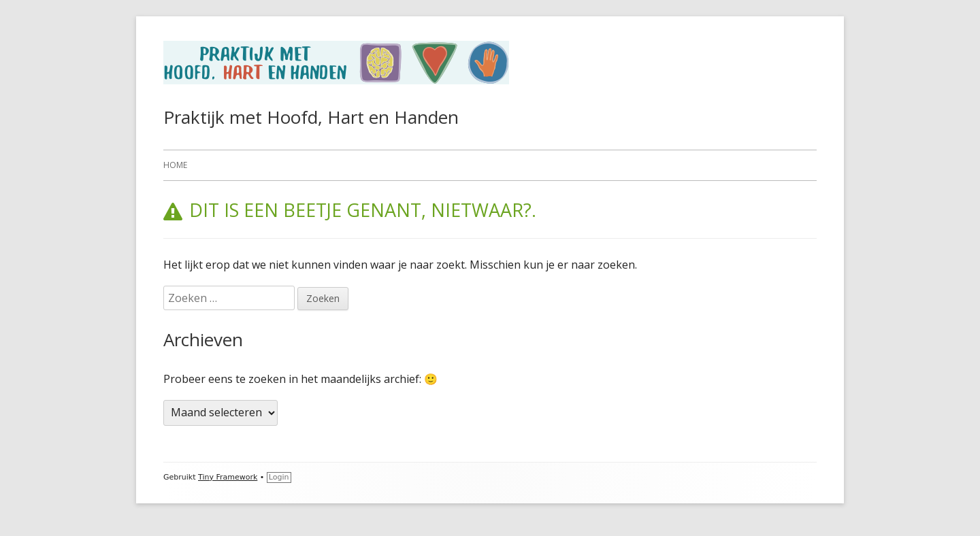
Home (175, 165)
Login (279, 477)
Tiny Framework (228, 477)
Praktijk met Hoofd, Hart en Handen (311, 117)
